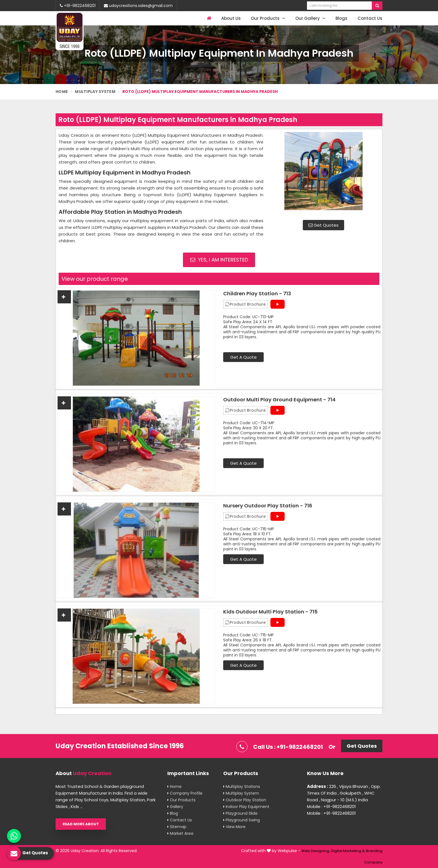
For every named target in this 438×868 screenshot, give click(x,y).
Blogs (341, 18)
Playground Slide (240, 813)
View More (234, 827)
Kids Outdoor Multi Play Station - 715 (270, 612)
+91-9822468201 (78, 6)
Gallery (175, 807)
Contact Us (370, 18)
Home (62, 92)
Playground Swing (241, 820)
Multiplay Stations (242, 787)
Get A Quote (243, 357)
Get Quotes (323, 225)
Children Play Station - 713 (257, 294)
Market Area (180, 833)
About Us (231, 18)
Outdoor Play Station (245, 800)
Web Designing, (316, 851)
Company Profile (185, 793)
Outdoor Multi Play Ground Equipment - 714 (279, 400)
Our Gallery (310, 18)
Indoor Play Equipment (246, 807)
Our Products (268, 18)
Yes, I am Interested (219, 260)
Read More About (81, 824)
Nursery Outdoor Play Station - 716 (268, 506)
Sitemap (177, 827)
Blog (173, 813)
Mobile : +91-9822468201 (331, 806)
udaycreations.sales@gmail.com (138, 6)
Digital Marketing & (348, 851)
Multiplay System (95, 92)
